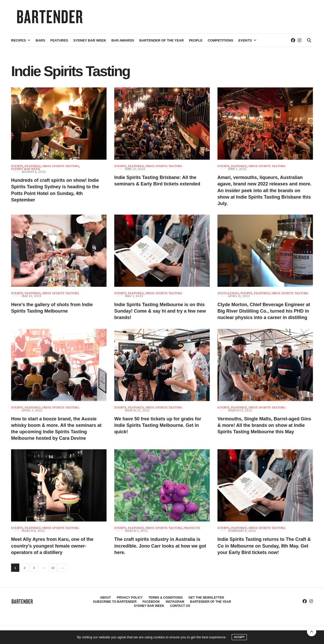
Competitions (220, 40)
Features (59, 40)
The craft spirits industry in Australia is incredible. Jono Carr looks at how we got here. (160, 546)
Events (245, 40)
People (196, 40)
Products (192, 528)
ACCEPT (239, 637)
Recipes (18, 40)
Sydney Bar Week (90, 40)
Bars (40, 40)
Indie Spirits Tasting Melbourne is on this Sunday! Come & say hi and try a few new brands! (160, 311)
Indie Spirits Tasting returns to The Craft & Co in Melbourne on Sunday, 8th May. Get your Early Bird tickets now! (264, 546)
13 (53, 568)
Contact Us (180, 606)
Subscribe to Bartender (115, 602)
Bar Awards (123, 40)
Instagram (175, 602)
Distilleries (228, 293)
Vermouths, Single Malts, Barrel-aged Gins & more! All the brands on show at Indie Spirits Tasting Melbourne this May (264, 425)
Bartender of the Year (161, 40)
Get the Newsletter (206, 598)
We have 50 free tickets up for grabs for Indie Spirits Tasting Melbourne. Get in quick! (158, 425)
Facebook (151, 602)
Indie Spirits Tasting (60, 166)
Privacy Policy (130, 598)
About (106, 598)
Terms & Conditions (165, 598)
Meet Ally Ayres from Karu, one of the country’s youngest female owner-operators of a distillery (52, 546)
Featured (33, 166)
